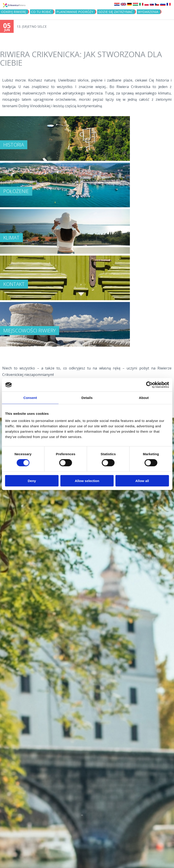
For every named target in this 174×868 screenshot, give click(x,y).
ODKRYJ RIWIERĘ (14, 12)
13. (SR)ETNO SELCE (32, 26)
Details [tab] (87, 398)
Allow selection (87, 481)
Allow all (142, 481)
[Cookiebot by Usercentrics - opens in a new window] (149, 385)
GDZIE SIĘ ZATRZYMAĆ (116, 12)
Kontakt (14, 284)
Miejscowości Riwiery (30, 330)
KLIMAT (11, 237)
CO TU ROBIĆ (41, 12)
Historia (14, 145)
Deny (32, 481)
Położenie (16, 191)
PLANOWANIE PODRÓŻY (75, 12)
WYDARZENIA (148, 12)
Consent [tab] (30, 398)
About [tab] (144, 398)
